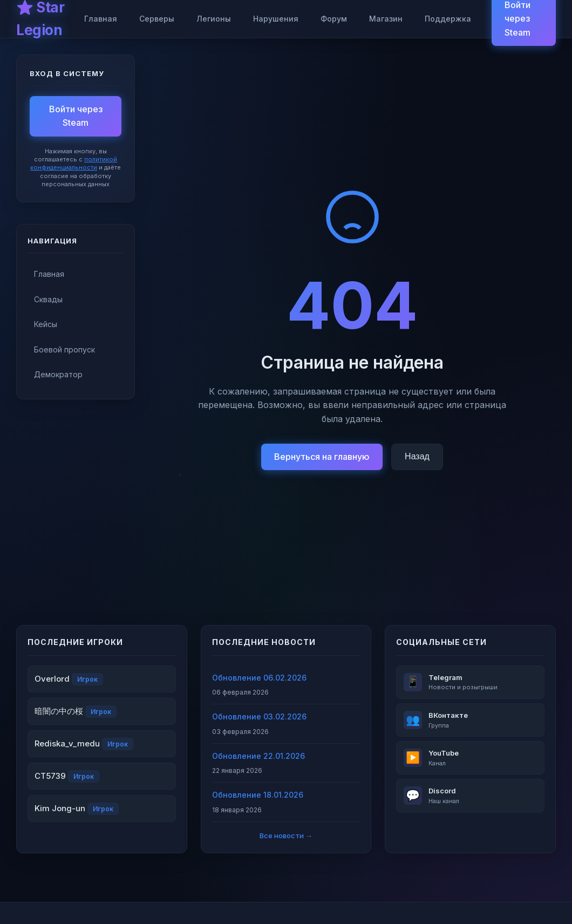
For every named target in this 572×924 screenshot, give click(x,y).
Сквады (48, 299)
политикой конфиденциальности (74, 163)
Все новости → (286, 835)
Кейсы (46, 324)
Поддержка (448, 19)
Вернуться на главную (322, 457)
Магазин (386, 19)
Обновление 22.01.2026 (258, 756)
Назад (417, 456)
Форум (334, 19)
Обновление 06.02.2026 (259, 678)
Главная (101, 19)
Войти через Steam (76, 116)
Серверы (157, 19)
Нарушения (276, 19)
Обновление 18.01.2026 (258, 795)
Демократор (58, 374)
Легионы (214, 19)
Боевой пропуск (64, 349)
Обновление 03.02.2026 (259, 716)
